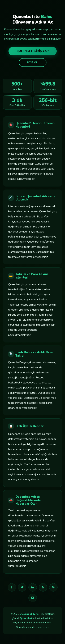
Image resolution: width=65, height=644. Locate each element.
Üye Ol (33, 62)
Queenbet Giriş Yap (33, 51)
